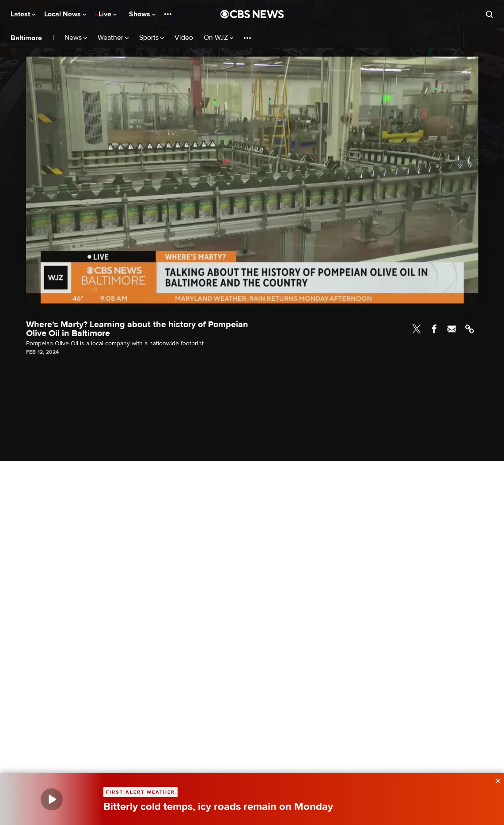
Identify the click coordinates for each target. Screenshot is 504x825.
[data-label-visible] (495, 780)
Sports (152, 38)
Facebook (434, 329)
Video (184, 38)
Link (470, 329)
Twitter (417, 329)
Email (452, 329)
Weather (113, 38)
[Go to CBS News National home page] (252, 14)
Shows (142, 14)
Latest (23, 14)
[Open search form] (489, 14)
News (76, 38)
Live (108, 14)
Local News (65, 14)
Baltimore (26, 38)
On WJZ (218, 38)
